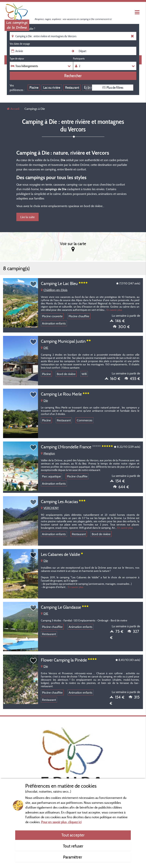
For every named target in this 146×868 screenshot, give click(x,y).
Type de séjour (17, 59)
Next (89, 87)
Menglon (48, 453)
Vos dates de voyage (20, 44)
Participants (79, 59)
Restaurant (72, 87)
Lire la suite (27, 217)
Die (44, 400)
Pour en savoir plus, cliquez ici (61, 822)
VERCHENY (50, 508)
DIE (45, 348)
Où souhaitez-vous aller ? (22, 29)
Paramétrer (73, 857)
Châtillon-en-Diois (54, 290)
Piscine (34, 87)
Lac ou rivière (52, 87)
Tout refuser (73, 846)
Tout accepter (73, 835)
